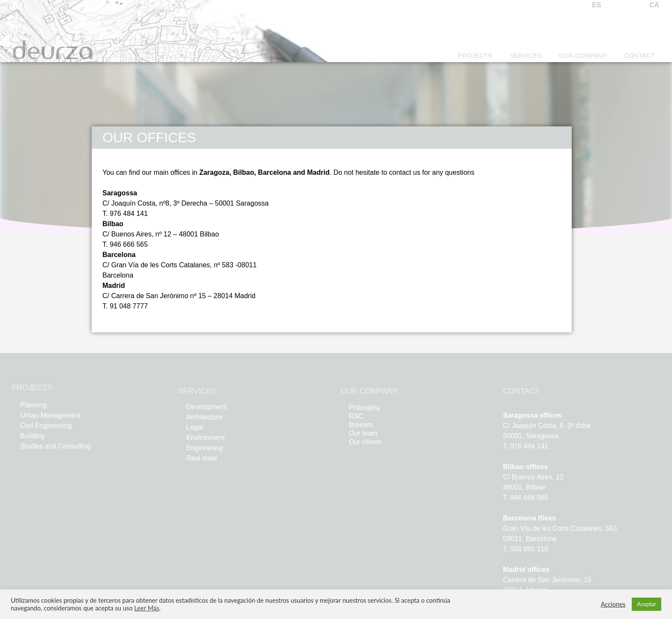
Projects (475, 55)
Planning (33, 405)
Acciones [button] (613, 604)
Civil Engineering (46, 426)
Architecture (205, 417)
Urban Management (50, 415)
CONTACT (522, 391)
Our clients (365, 442)
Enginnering (205, 448)
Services (526, 55)
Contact (640, 55)
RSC (356, 416)
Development (207, 407)
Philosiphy (364, 408)
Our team (363, 433)
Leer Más (147, 608)
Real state (202, 458)
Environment (206, 438)
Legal (195, 427)
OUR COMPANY (369, 391)
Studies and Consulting (55, 446)
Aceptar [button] (646, 604)
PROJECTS (32, 388)
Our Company (583, 55)
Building (32, 436)
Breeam (361, 425)
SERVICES (197, 391)
